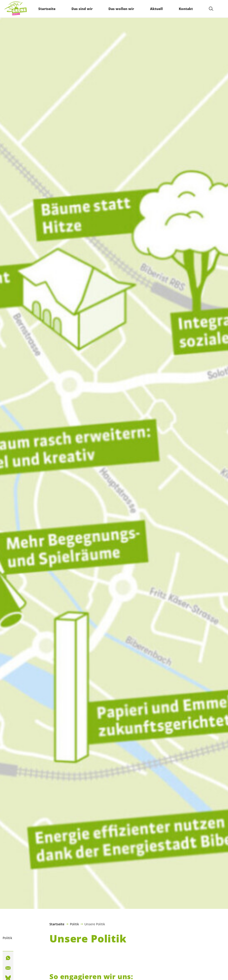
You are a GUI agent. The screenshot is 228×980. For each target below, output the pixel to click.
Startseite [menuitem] (46, 9)
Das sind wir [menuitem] (82, 9)
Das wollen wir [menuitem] (121, 9)
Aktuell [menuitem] (156, 9)
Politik (74, 924)
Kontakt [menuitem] (185, 9)
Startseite (57, 924)
